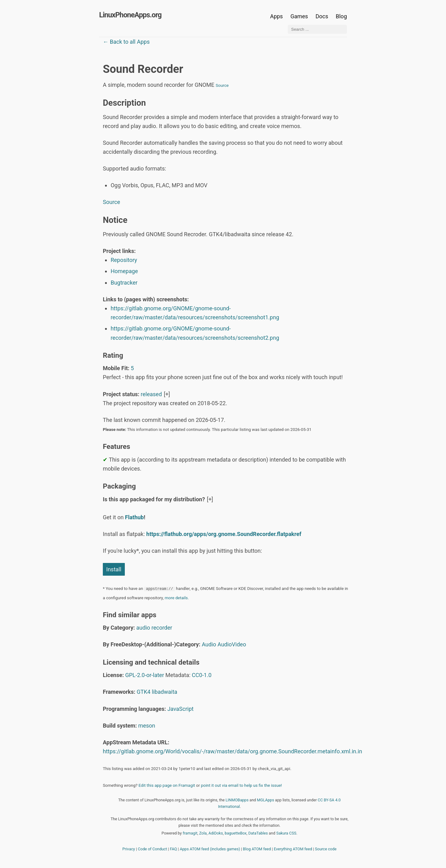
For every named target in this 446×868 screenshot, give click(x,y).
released (151, 394)
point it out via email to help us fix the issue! (242, 785)
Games (299, 16)
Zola (203, 833)
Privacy (129, 849)
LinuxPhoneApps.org (130, 15)
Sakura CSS (286, 833)
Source (222, 85)
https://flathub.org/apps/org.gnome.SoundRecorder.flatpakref (224, 534)
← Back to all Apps (126, 42)
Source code (326, 849)
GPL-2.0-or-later (144, 675)
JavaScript (180, 709)
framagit (190, 833)
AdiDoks (216, 833)
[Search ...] (317, 29)
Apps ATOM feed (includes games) (210, 849)
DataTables (258, 833)
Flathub (135, 517)
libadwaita (164, 692)
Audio (209, 644)
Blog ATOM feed (257, 849)
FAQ (174, 849)
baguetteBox (236, 833)
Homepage (124, 271)
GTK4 (143, 692)
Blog (341, 16)
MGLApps (266, 800)
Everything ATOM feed (293, 849)
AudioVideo (232, 644)
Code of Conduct (152, 849)
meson (147, 726)
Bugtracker (124, 283)
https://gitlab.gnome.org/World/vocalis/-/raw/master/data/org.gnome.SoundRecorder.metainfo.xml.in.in (232, 751)
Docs (323, 16)
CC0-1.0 (202, 675)
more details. (177, 598)
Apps (276, 16)
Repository (124, 260)
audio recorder (154, 628)
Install (114, 569)
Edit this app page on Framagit (167, 785)
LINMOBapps (237, 800)
